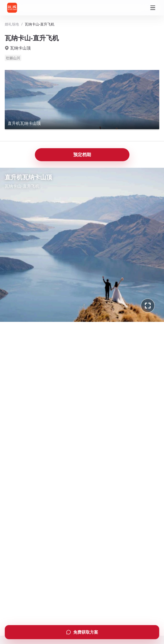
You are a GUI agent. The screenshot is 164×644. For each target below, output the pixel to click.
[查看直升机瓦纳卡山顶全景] (82, 100)
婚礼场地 (12, 24)
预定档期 (82, 154)
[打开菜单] (153, 8)
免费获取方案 (82, 632)
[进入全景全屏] (148, 306)
